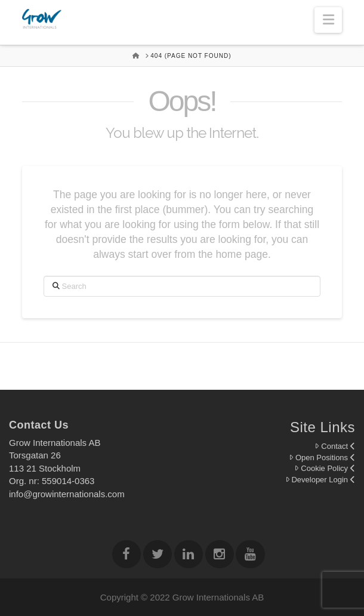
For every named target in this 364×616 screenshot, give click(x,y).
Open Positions (322, 458)
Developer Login (320, 480)
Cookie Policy (325, 468)
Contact (335, 446)
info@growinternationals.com (67, 494)
